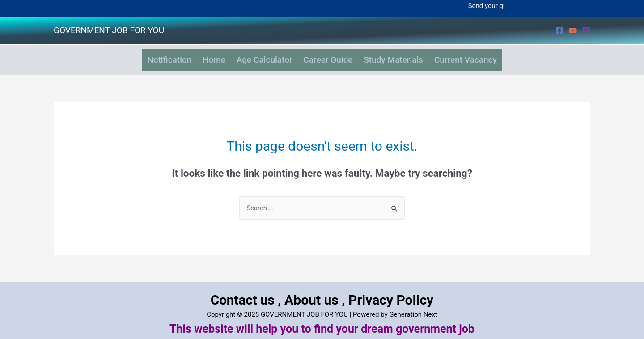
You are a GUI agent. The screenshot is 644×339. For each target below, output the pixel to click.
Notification (155, 57)
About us (312, 293)
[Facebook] (559, 30)
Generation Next (413, 308)
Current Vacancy (480, 57)
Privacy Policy (391, 293)
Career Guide (331, 57)
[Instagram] (586, 30)
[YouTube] (573, 30)
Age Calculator (261, 57)
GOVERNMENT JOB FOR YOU (109, 30)
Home (205, 57)
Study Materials (402, 57)
